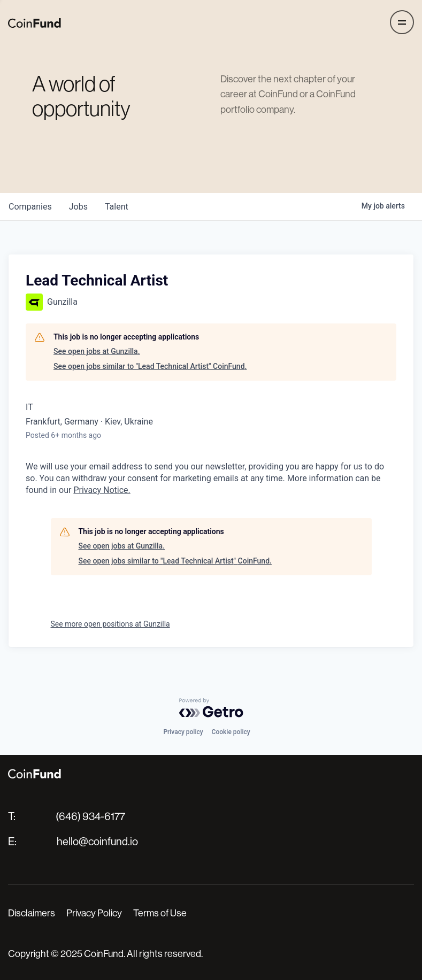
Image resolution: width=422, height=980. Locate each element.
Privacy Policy (94, 913)
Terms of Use (160, 913)
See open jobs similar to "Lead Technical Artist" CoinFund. (150, 366)
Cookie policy (231, 732)
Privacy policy (183, 732)
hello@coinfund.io (97, 842)
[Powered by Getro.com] (211, 708)
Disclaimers (32, 913)
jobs (78, 207)
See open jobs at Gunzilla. (97, 351)
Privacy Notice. (102, 490)
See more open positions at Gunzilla (110, 624)
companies (30, 207)
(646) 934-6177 (90, 817)
